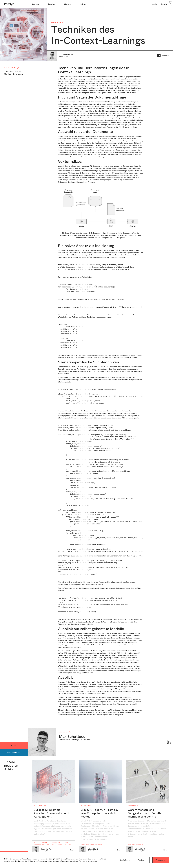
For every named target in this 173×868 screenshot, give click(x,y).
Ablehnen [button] (141, 860)
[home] (14, 4)
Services (36, 4)
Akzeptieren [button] (161, 860)
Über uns (67, 4)
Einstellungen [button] (125, 860)
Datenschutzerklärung (70, 861)
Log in (154, 4)
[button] (38, 4)
